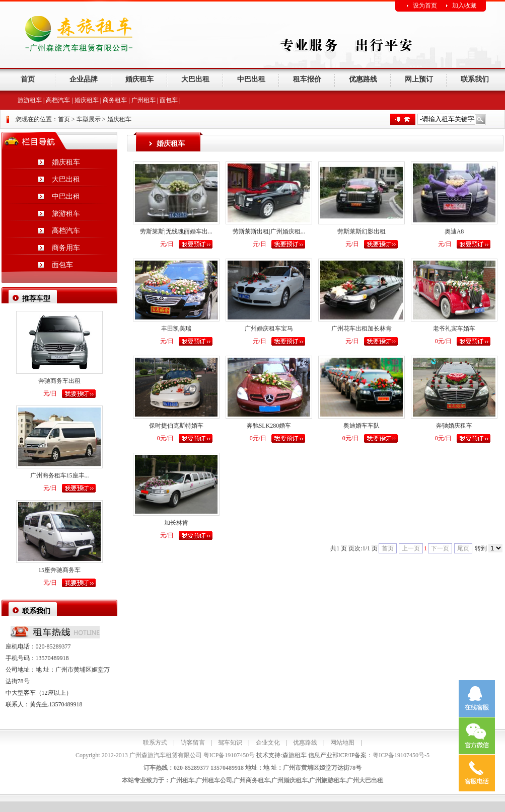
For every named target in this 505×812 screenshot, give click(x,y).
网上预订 (419, 79)
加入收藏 (464, 6)
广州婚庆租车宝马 (269, 329)
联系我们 (475, 79)
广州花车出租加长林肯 (362, 329)
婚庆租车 (139, 79)
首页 (28, 79)
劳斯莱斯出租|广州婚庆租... (269, 231)
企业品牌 (84, 79)
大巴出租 (195, 79)
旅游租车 (30, 100)
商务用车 (66, 248)
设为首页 (425, 6)
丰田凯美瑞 (176, 329)
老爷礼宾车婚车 (454, 329)
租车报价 (307, 79)
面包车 (169, 100)
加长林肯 (176, 523)
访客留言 (193, 743)
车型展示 (89, 119)
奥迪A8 (454, 231)
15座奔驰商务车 (59, 570)
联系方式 (155, 743)
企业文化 (268, 743)
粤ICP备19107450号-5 (401, 755)
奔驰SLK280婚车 (269, 426)
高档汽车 (58, 100)
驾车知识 (230, 743)
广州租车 (143, 100)
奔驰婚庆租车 (454, 426)
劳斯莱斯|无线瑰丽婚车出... (176, 231)
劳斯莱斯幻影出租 (362, 231)
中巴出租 (251, 79)
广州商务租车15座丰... (60, 475)
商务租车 (115, 100)
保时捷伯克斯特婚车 (176, 426)
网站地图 (342, 743)
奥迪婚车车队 (362, 426)
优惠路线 (363, 79)
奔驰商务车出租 (59, 381)
